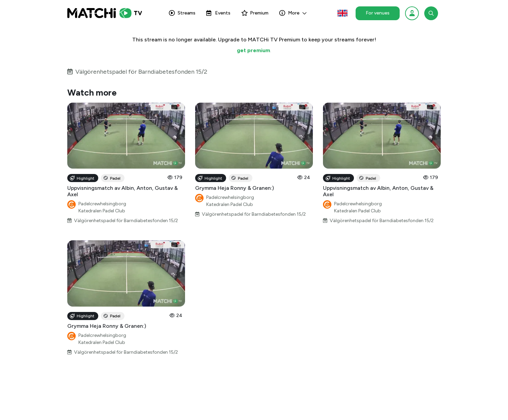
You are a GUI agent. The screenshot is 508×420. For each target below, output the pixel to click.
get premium (253, 50)
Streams (182, 13)
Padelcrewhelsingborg (102, 204)
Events (218, 13)
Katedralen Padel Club (102, 211)
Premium (255, 13)
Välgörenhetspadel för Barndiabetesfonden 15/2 (141, 72)
